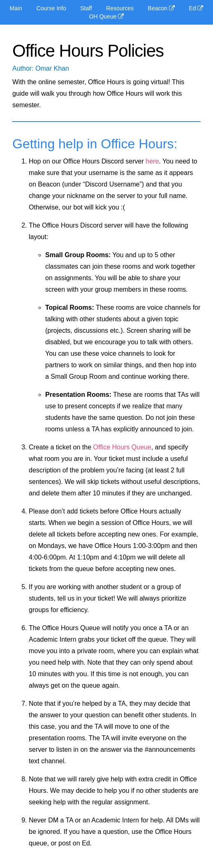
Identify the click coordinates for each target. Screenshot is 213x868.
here (152, 161)
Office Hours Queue (122, 447)
